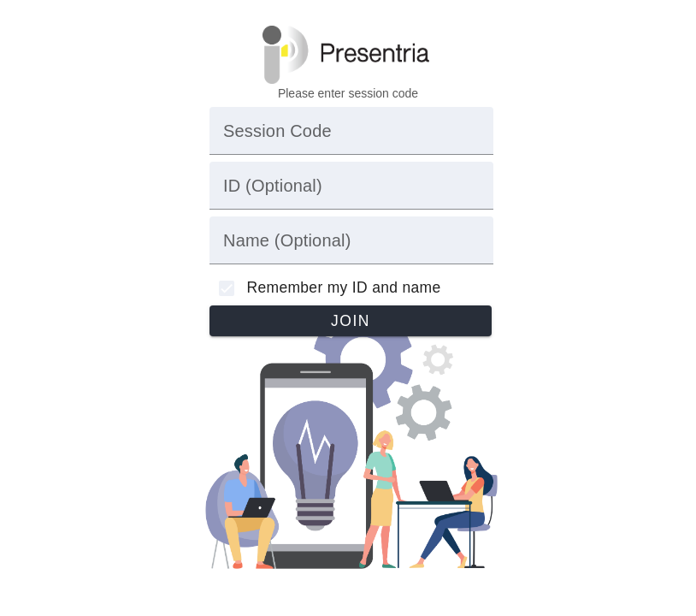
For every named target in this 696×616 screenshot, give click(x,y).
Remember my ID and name (344, 287)
